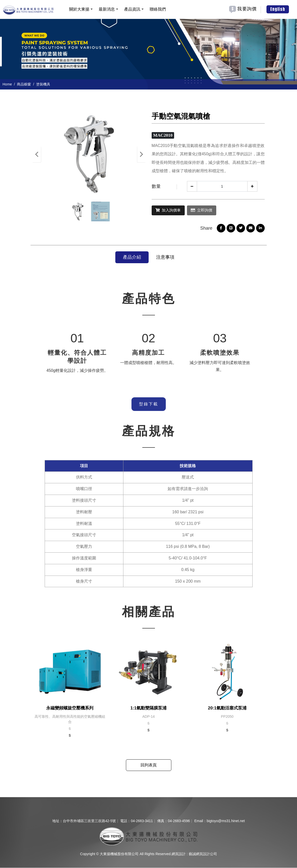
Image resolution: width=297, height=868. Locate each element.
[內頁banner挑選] (148, 54)
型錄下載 (149, 404)
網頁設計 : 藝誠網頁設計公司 (194, 854)
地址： (58, 821)
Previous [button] (37, 154)
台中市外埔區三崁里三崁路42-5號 (89, 821)
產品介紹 (132, 257)
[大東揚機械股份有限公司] (28, 10)
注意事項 (165, 257)
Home (7, 84)
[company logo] (148, 836)
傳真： (163, 821)
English (278, 9)
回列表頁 (149, 765)
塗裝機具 (43, 84)
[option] (148, 54)
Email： (200, 821)
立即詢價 (210, 210)
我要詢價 (247, 9)
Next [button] (141, 154)
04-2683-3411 (142, 821)
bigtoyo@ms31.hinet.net (226, 821)
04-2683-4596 (179, 821)
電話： (125, 821)
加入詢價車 (171, 210)
